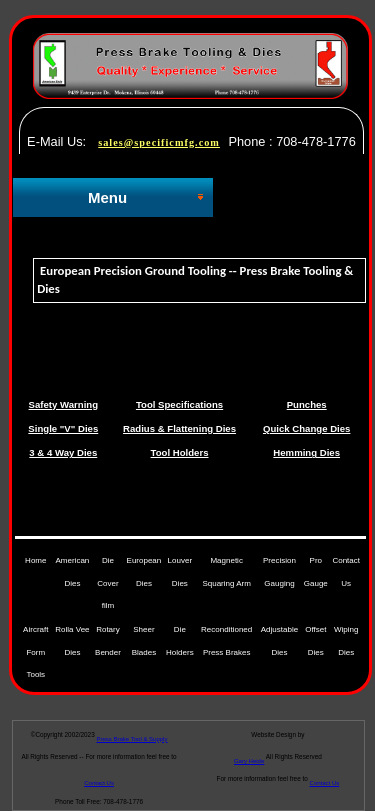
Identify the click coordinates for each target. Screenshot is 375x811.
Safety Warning (63, 404)
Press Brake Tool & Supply (132, 739)
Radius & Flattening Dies (179, 428)
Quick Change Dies (306, 428)
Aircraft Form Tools (35, 652)
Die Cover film (107, 583)
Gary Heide (249, 761)
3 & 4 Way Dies (63, 452)
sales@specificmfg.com (159, 142)
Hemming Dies (306, 452)
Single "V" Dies (63, 428)
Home (35, 560)
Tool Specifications (179, 404)
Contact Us (325, 783)
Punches (307, 404)
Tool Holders (180, 452)
